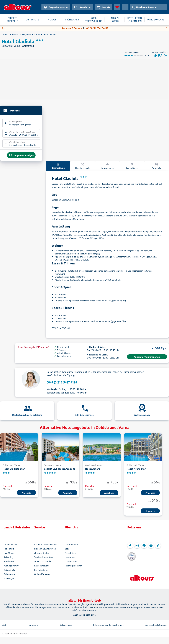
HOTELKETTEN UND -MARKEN (135, 20)
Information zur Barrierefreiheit (108, 623)
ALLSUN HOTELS (115, 20)
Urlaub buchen (11, 547)
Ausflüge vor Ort (11, 568)
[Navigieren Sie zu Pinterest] (144, 548)
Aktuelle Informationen (45, 547)
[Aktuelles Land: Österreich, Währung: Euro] (125, 7)
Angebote (157, 168)
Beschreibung (58, 168)
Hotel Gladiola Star (14, 471)
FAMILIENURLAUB (156, 20)
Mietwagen (9, 581)
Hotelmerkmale (83, 168)
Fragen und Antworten (45, 551)
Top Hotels (9, 551)
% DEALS (52, 20)
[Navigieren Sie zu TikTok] (158, 548)
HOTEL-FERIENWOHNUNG (93, 20)
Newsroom (70, 559)
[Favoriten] (117, 7)
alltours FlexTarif (42, 555)
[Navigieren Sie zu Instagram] (137, 548)
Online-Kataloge (42, 576)
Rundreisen (9, 564)
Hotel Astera (93, 471)
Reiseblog (8, 559)
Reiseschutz (9, 572)
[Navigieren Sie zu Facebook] (130, 548)
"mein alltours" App (43, 559)
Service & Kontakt (43, 564)
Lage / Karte (132, 168)
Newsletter (70, 555)
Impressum (33, 623)
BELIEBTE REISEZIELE (12, 20)
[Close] (166, 28)
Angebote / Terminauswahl (147, 359)
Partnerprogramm (73, 568)
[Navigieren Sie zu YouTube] (151, 548)
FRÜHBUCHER (72, 20)
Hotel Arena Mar (136, 471)
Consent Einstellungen (156, 623)
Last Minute (9, 555)
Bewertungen (107, 168)
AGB (4, 623)
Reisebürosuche (42, 568)
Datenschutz (71, 564)
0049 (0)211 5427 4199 (62, 384)
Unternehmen (72, 547)
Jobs (67, 551)
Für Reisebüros (41, 572)
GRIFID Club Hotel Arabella (60, 471)
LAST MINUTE (32, 20)
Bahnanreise (10, 576)
